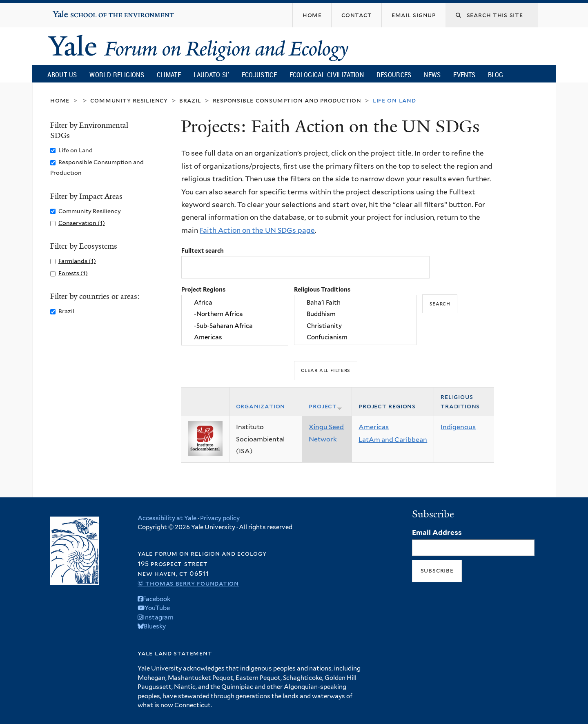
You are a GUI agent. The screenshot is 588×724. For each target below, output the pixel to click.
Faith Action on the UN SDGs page (257, 230)
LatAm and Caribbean (393, 440)
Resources (394, 75)
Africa (235, 303)
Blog (496, 75)
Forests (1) (73, 273)
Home (60, 100)
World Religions (117, 75)
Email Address (437, 532)
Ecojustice (259, 75)
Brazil (190, 100)
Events (464, 75)
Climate (169, 75)
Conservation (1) (82, 223)
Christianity (355, 326)
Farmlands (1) (77, 261)
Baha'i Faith (355, 303)
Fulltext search (203, 251)
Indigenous (458, 427)
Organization (261, 406)
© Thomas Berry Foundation (188, 583)
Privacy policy (220, 518)
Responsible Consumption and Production (287, 100)
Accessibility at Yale (167, 518)
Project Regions (203, 289)
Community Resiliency (129, 100)
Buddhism (355, 314)
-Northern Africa (235, 314)
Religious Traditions (322, 289)
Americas (235, 337)
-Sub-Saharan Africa (235, 326)
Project (325, 406)
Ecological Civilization (327, 75)
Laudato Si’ (211, 75)
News (432, 75)
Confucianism (355, 337)
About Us (62, 75)
